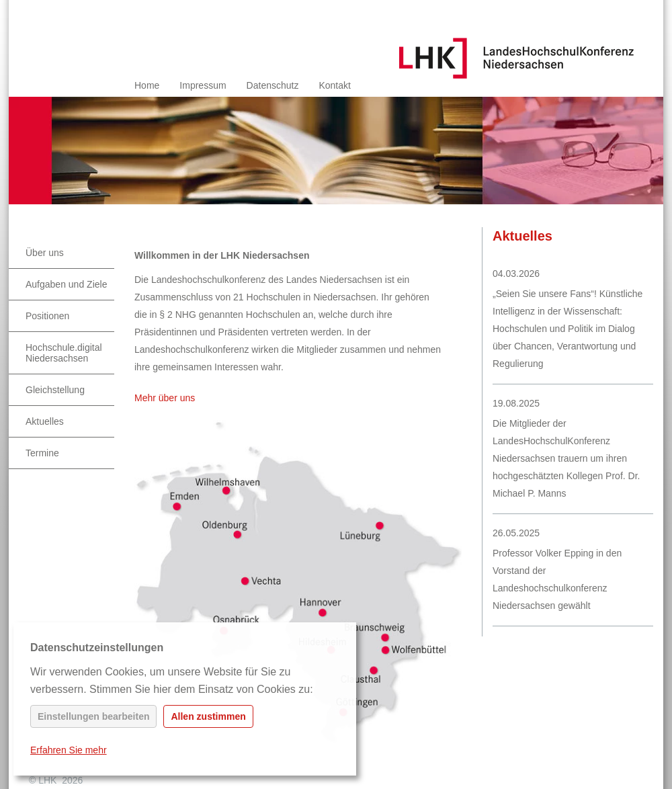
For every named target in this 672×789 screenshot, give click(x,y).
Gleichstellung (55, 390)
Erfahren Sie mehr (69, 750)
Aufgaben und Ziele (66, 284)
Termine (42, 453)
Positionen (47, 316)
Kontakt (334, 85)
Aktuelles (45, 421)
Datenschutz (273, 85)
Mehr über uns (165, 398)
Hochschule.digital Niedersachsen (64, 353)
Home (147, 85)
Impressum (203, 85)
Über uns (45, 253)
